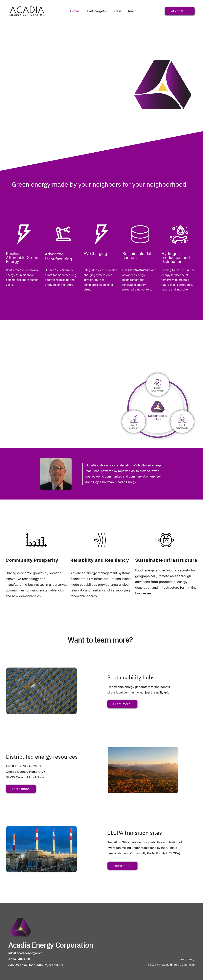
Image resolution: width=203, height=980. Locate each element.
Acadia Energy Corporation (51, 945)
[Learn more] (122, 704)
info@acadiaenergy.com (25, 953)
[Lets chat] (180, 11)
